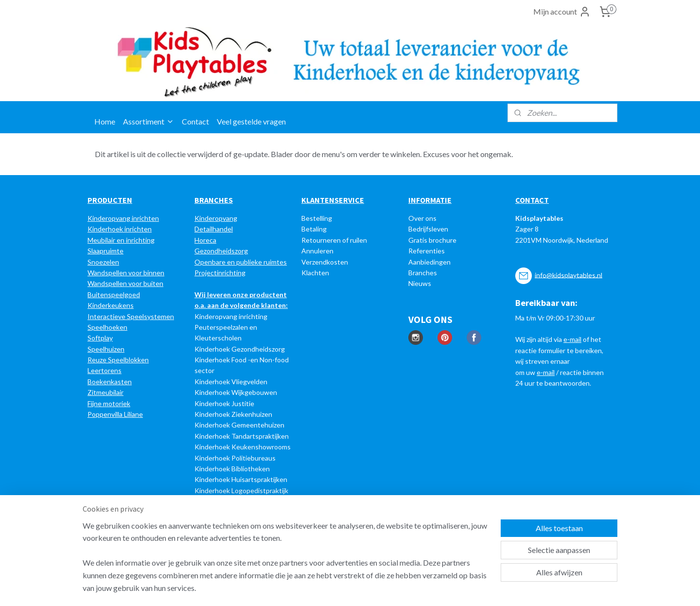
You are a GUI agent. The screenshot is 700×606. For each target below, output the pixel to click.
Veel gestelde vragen (251, 121)
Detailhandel (214, 229)
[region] (286, 563)
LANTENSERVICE (335, 200)
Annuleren (317, 251)
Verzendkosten (325, 262)
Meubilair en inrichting (121, 240)
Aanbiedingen (429, 262)
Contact (195, 121)
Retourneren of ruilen (334, 240)
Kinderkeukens (111, 305)
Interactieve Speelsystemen (131, 316)
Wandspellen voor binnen (126, 273)
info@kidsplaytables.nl (569, 275)
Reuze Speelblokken (118, 360)
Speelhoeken (107, 327)
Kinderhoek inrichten (120, 229)
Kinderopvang (216, 218)
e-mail (572, 339)
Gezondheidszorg (221, 251)
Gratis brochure (432, 240)
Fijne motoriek (109, 403)
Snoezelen (103, 262)
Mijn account (562, 12)
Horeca (205, 240)
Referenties (427, 251)
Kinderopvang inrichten (123, 218)
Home (105, 121)
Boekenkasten (110, 382)
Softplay (100, 338)
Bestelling (317, 218)
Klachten (315, 273)
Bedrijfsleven (428, 229)
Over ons (422, 218)
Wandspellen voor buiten (125, 283)
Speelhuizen (106, 349)
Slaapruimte (105, 251)
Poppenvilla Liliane (115, 414)
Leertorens (105, 370)
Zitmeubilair (105, 392)
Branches (423, 273)
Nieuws (420, 283)
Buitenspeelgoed (114, 294)
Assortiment (149, 121)
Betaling (314, 229)
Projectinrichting (220, 273)
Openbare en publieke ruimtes (241, 262)
